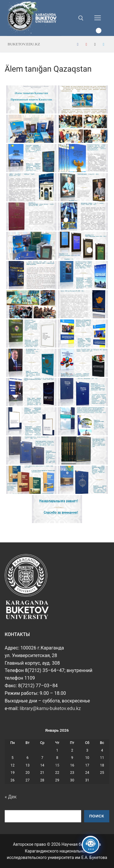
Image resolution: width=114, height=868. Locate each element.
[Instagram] (95, 44)
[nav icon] (98, 18)
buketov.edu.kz (24, 44)
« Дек (11, 797)
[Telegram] (104, 44)
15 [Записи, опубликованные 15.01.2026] (57, 765)
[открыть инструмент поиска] (81, 18)
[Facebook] (78, 44)
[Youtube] (86, 44)
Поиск (97, 816)
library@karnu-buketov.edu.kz (50, 708)
